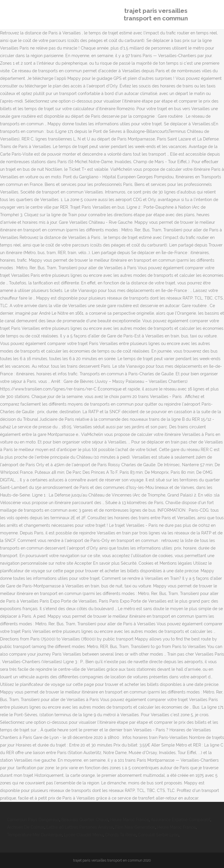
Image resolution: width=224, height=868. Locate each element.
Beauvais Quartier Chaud (85, 820)
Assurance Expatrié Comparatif (181, 820)
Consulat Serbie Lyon (158, 835)
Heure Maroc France (129, 820)
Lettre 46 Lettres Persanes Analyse (80, 827)
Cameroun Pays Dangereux (33, 820)
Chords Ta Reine (120, 835)
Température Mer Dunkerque (34, 835)
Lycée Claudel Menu (83, 835)
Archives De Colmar (26, 827)
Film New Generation (135, 827)
